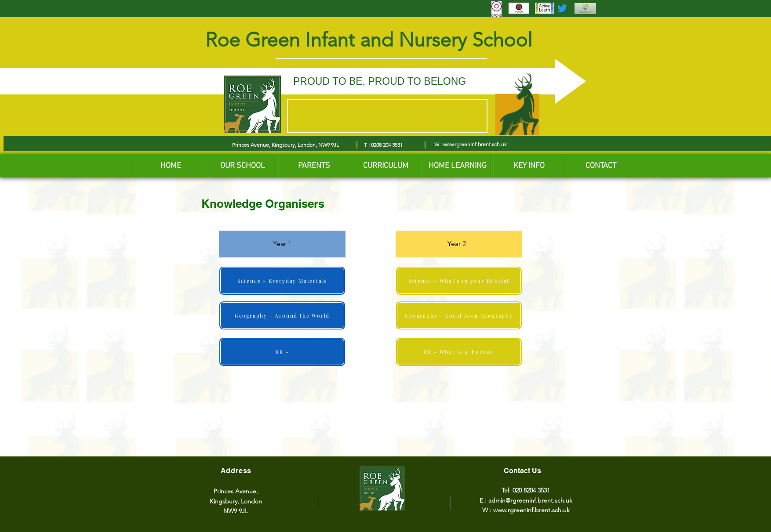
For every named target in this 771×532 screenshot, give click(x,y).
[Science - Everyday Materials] (282, 281)
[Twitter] (562, 8)
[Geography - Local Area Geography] (459, 315)
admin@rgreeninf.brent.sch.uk (530, 500)
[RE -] (282, 352)
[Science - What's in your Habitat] (459, 281)
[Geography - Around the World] (282, 315)
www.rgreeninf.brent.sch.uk (475, 144)
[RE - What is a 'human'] (459, 352)
